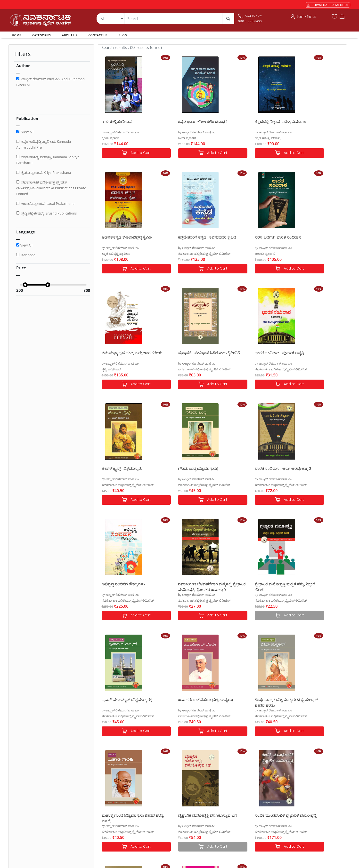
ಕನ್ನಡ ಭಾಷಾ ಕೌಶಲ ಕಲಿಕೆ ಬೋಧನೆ (188, 121)
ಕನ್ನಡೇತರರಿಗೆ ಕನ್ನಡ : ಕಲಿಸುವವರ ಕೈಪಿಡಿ (126, 240)
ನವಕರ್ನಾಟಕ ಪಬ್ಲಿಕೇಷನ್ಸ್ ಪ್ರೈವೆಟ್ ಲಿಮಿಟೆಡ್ (128, 254)
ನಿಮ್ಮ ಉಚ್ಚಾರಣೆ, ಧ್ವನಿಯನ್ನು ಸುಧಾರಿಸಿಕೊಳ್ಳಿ (184, 702)
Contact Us (170, 812)
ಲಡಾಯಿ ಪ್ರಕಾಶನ (174, 254)
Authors (168, 788)
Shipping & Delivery (112, 800)
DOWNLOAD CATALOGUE (328, 5)
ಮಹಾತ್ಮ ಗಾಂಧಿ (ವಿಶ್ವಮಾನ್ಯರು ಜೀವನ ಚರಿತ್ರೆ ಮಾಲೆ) (252, 586)
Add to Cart (129, 153)
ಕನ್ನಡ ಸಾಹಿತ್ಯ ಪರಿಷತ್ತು (239, 138)
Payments (105, 788)
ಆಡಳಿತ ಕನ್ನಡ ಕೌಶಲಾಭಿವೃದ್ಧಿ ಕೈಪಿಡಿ (313, 121)
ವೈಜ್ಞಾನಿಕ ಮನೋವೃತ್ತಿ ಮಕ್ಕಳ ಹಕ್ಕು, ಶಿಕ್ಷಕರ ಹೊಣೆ (251, 471)
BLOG (123, 35)
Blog (165, 817)
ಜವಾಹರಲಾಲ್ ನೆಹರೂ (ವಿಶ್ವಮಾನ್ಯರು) (129, 584)
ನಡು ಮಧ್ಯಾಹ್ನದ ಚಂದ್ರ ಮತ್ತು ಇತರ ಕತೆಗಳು (250, 240)
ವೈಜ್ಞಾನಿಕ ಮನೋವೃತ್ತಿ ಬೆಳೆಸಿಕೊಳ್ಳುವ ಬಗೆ (314, 586)
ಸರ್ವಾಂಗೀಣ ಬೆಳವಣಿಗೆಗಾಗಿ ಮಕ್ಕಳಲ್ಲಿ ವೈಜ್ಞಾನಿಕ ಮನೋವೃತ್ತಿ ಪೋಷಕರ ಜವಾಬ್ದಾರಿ (191, 471)
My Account (170, 800)
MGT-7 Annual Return (114, 794)
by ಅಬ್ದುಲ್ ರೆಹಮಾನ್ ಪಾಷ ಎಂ (120, 132)
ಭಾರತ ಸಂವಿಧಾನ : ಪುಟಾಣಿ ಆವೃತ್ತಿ (126, 353)
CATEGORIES (41, 35)
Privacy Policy (108, 812)
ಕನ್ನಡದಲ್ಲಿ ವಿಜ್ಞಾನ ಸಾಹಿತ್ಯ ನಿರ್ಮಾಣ (252, 121)
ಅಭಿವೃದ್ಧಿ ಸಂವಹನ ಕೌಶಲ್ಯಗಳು (123, 468)
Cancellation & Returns (114, 806)
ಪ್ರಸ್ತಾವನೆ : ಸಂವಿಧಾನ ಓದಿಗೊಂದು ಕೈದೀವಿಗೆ (312, 240)
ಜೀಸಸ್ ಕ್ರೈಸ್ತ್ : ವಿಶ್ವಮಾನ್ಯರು (184, 353)
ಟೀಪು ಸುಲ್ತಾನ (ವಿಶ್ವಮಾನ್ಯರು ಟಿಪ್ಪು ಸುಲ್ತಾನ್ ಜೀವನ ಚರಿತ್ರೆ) (188, 586)
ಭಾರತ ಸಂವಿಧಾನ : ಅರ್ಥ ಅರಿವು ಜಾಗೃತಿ (311, 355)
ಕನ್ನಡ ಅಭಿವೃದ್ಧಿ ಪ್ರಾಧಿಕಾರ (303, 138)
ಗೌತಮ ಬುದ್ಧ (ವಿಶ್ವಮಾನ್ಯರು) (246, 353)
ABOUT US (69, 35)
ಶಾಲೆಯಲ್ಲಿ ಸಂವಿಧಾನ (117, 121)
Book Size (105, 823)
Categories (170, 794)
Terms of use (107, 817)
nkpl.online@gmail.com (31, 838)
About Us (169, 806)
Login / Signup (306, 16)
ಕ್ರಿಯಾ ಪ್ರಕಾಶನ (111, 138)
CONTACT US (98, 35)
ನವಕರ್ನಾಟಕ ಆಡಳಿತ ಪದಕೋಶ (249, 700)
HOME (17, 35)
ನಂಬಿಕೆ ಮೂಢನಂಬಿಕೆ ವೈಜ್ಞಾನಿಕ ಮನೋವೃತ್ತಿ (124, 702)
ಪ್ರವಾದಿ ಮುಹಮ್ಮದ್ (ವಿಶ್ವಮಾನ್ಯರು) (314, 468)
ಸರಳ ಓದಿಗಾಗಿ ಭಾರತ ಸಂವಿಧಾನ (187, 237)
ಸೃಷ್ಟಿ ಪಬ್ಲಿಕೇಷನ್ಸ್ (236, 254)
